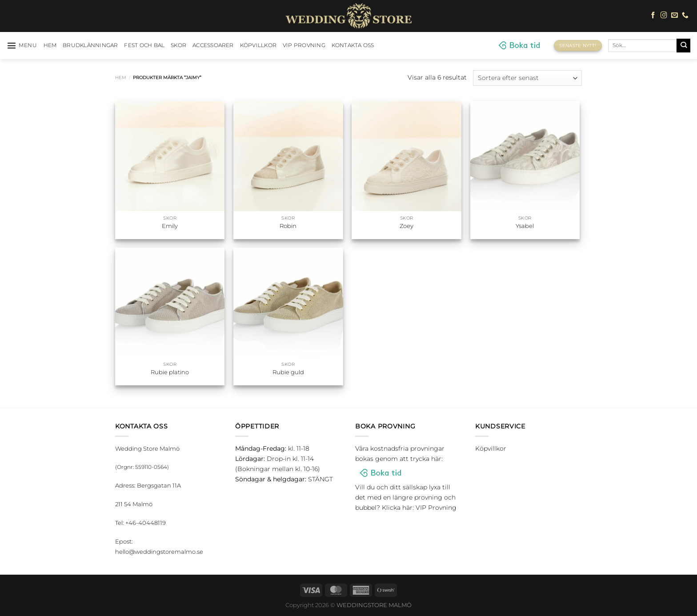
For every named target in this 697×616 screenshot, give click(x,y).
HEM (50, 45)
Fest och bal (144, 45)
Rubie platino (170, 372)
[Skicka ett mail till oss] (675, 16)
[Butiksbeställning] (527, 78)
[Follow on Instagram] (664, 16)
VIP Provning (304, 45)
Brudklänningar (90, 45)
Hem (121, 78)
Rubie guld (288, 372)
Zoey (407, 226)
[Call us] (685, 16)
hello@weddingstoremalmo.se (159, 552)
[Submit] (683, 45)
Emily (170, 226)
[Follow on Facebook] (653, 16)
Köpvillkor (258, 45)
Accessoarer (213, 45)
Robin (288, 226)
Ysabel (525, 226)
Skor (178, 45)
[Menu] (22, 45)
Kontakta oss (353, 45)
